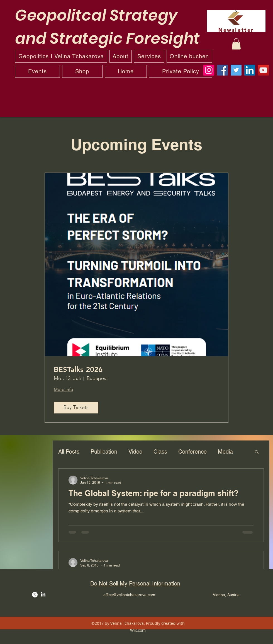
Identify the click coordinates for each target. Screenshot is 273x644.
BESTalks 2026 (78, 370)
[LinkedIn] (250, 70)
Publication (104, 452)
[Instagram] (209, 70)
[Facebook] (222, 70)
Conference (192, 452)
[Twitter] (236, 70)
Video (135, 452)
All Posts (69, 452)
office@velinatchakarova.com (129, 595)
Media (225, 452)
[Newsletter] (236, 21)
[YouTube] (263, 70)
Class (160, 452)
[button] (236, 44)
